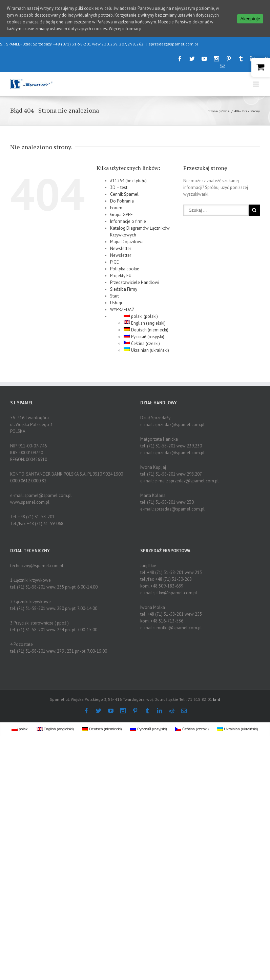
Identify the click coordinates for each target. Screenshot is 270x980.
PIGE (115, 259)
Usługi (116, 300)
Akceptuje (250, 19)
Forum (116, 205)
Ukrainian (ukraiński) (146, 347)
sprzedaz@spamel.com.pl (173, 41)
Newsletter (121, 245)
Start (115, 293)
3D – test (119, 184)
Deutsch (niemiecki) (146, 327)
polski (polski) (141, 313)
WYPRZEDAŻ (122, 306)
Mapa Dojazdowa (127, 239)
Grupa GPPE (121, 212)
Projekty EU (121, 273)
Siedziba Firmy (124, 286)
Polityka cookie (125, 266)
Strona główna (219, 108)
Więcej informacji (125, 29)
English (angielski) (145, 320)
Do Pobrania (122, 198)
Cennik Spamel (124, 191)
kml (217, 696)
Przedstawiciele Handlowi (135, 279)
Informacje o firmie (128, 218)
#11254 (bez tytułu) (128, 178)
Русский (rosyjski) (144, 334)
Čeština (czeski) (142, 340)
